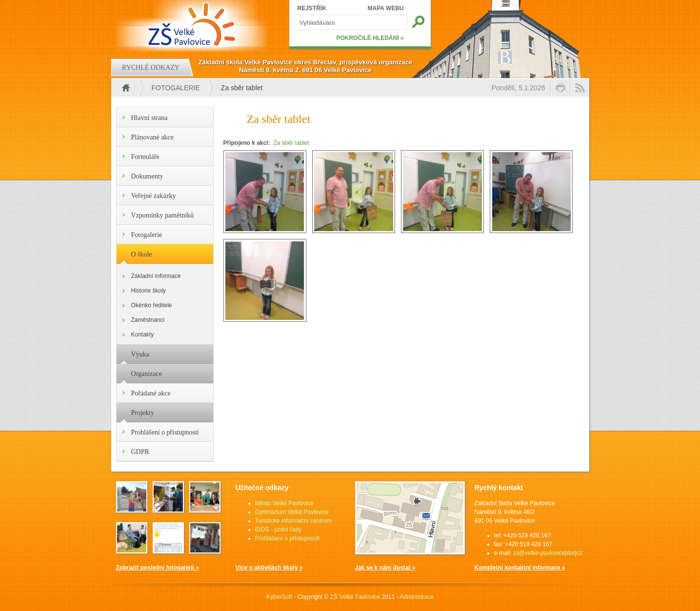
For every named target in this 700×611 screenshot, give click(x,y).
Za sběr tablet (291, 143)
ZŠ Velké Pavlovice (355, 597)
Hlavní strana (150, 118)
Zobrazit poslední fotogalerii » (158, 568)
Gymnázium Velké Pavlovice (292, 512)
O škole (142, 254)
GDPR (140, 452)
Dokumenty (147, 176)
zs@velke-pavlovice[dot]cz (548, 553)
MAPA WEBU (386, 8)
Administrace (416, 597)
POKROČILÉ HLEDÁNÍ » (370, 38)
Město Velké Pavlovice (284, 503)
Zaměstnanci (148, 320)
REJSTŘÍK (312, 8)
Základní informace (156, 276)
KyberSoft (279, 597)
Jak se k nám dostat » (385, 568)
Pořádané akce (151, 393)
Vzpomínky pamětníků (163, 215)
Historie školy (149, 291)
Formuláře (145, 157)
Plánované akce (152, 137)
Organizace (147, 374)
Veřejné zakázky (154, 196)
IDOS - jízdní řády (278, 530)
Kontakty (143, 335)
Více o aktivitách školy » (269, 568)
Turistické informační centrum (293, 521)
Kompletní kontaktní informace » (520, 568)
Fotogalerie (176, 88)
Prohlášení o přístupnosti (165, 432)
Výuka (140, 354)
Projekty (143, 413)
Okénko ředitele (152, 305)
